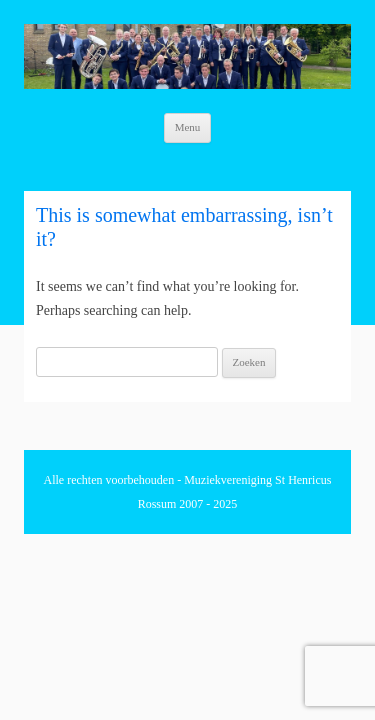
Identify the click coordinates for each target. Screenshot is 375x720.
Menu (188, 127)
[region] (187, 56)
